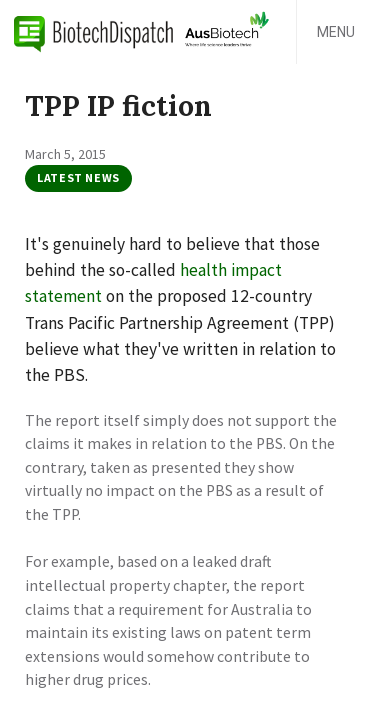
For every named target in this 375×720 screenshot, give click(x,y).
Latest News (78, 177)
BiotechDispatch (94, 32)
